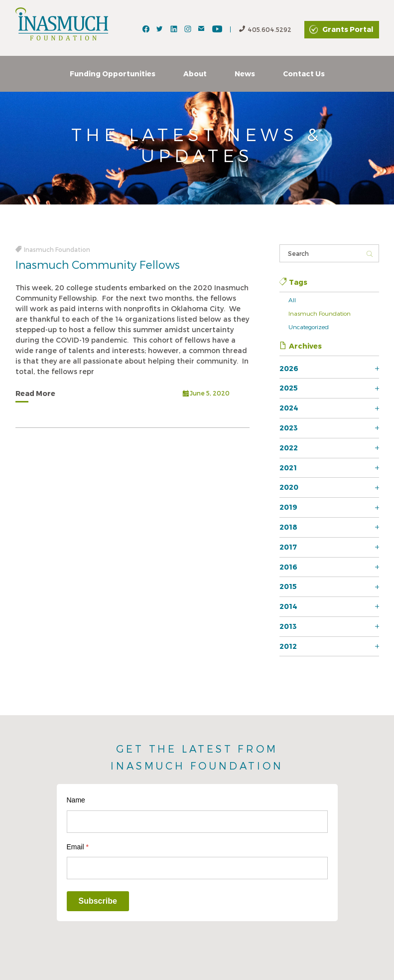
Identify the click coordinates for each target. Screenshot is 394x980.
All (292, 300)
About (195, 74)
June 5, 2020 (206, 394)
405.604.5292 (265, 30)
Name (76, 800)
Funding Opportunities (113, 74)
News (245, 74)
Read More (35, 393)
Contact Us (304, 74)
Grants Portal (348, 29)
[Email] (197, 868)
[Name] (197, 822)
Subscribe (98, 901)
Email (78, 847)
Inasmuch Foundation (320, 313)
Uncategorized (309, 327)
